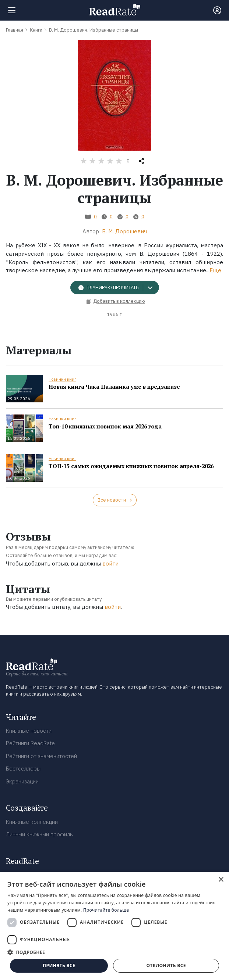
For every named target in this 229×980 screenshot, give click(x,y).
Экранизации (22, 781)
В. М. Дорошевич (124, 231)
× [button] (221, 880)
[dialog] (114, 926)
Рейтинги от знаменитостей (41, 756)
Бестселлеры (23, 769)
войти (110, 563)
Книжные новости (29, 731)
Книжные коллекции (32, 822)
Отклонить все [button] (166, 965)
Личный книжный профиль (39, 834)
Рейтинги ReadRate (30, 743)
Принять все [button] (59, 965)
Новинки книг (62, 379)
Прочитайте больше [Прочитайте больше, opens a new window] (106, 910)
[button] (114, 952)
